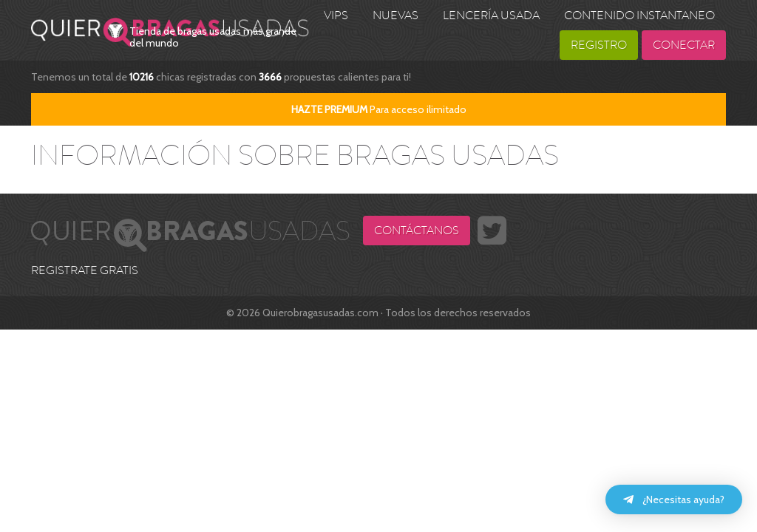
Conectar (684, 45)
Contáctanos (417, 231)
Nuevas (396, 16)
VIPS (336, 16)
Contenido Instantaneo (639, 16)
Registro (599, 45)
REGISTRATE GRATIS (85, 270)
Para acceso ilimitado (379, 109)
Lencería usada (491, 16)
